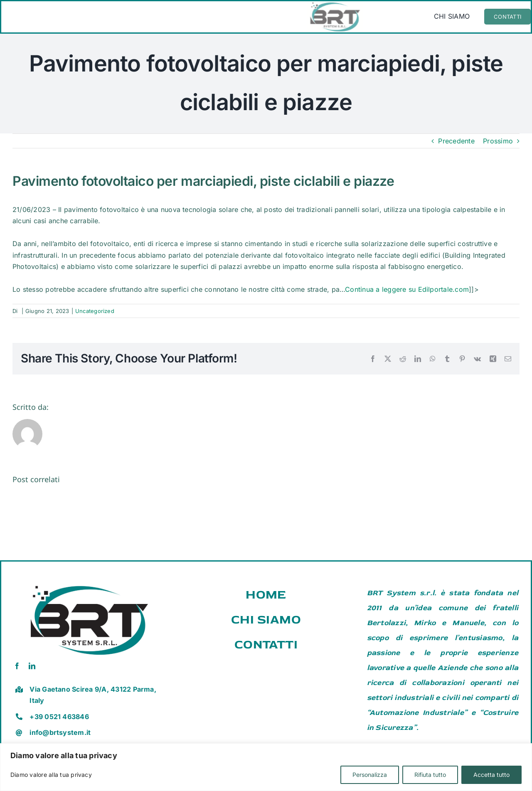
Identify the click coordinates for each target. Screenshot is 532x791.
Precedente (456, 141)
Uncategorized (95, 311)
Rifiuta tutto (430, 775)
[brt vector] (89, 582)
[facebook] (17, 666)
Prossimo (498, 141)
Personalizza (370, 775)
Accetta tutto (491, 775)
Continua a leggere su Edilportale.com (407, 289)
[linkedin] (32, 666)
